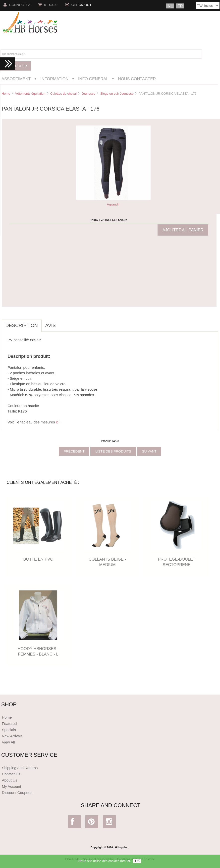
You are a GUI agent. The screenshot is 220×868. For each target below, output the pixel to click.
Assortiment (16, 79)
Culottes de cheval (63, 94)
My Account (11, 786)
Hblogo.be (121, 847)
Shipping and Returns (20, 768)
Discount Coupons (17, 793)
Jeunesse (88, 94)
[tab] (63, 323)
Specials (9, 730)
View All (8, 742)
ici (128, 862)
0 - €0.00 (48, 5)
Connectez (17, 5)
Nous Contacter (137, 79)
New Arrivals (12, 736)
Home (6, 94)
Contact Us (11, 774)
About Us (9, 780)
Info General (93, 79)
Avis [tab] (51, 325)
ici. (58, 422)
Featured (9, 723)
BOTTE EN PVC (38, 559)
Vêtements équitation (30, 94)
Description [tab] (22, 325)
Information (54, 79)
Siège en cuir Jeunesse (117, 94)
